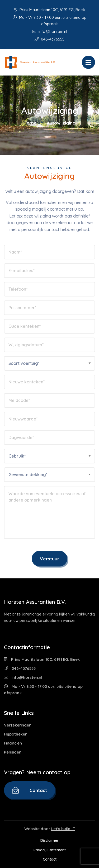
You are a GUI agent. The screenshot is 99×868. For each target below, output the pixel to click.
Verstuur (49, 559)
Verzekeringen (18, 725)
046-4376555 (49, 39)
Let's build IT (63, 829)
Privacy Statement (50, 850)
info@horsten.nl (50, 31)
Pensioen (13, 752)
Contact (30, 790)
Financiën (13, 743)
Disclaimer (49, 840)
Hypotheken (16, 734)
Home (30, 123)
